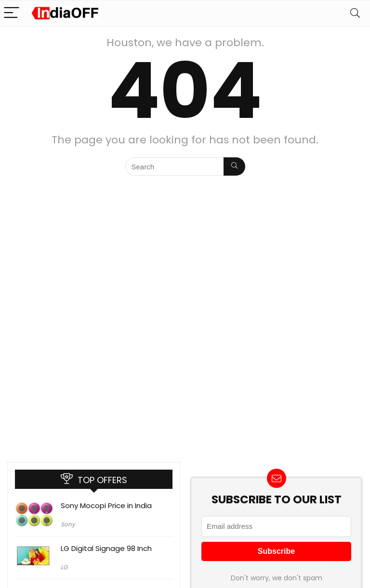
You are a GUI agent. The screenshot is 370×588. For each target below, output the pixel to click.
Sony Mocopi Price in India (106, 505)
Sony (68, 524)
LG (64, 567)
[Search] (355, 13)
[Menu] (12, 13)
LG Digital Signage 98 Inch (106, 548)
